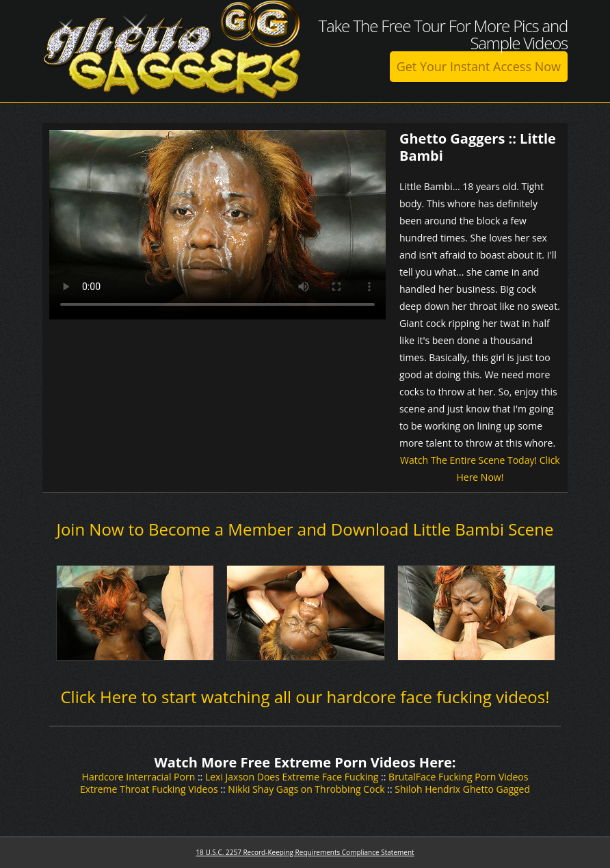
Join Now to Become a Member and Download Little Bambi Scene (305, 529)
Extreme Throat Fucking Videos (149, 789)
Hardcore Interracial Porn (139, 777)
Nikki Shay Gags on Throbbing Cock (306, 789)
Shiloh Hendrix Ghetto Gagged (462, 789)
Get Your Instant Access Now (479, 66)
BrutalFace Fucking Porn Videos (458, 777)
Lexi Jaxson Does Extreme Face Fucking (292, 777)
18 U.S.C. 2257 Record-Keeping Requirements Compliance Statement (305, 852)
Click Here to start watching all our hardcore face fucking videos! (305, 697)
